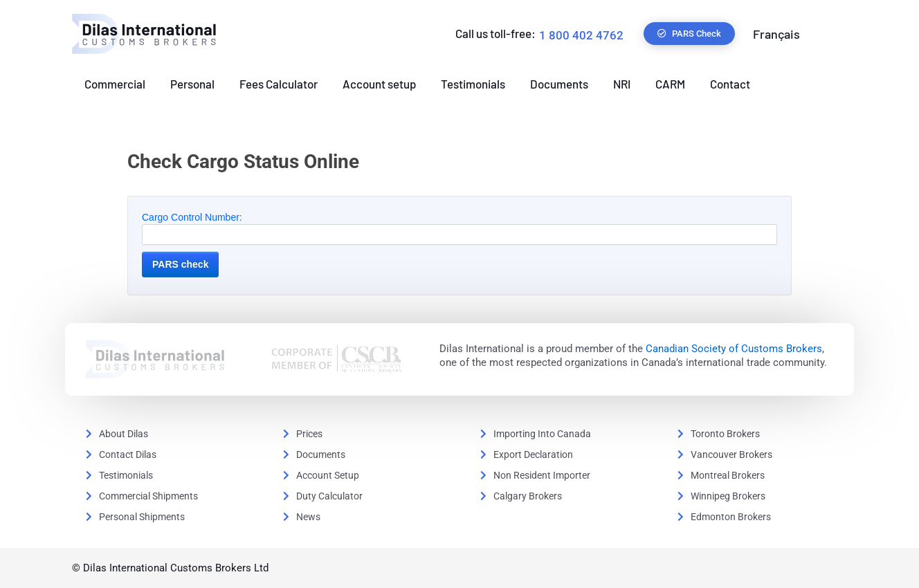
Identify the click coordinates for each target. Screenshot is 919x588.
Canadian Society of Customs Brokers (734, 349)
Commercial (115, 84)
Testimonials (473, 84)
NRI (622, 84)
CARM (670, 84)
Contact (730, 84)
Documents (559, 84)
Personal (192, 84)
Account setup (379, 84)
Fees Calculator (279, 84)
